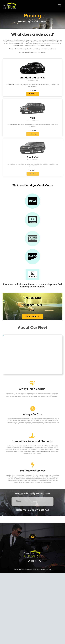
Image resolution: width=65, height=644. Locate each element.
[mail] (36, 619)
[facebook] (25, 619)
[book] (32, 344)
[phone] (40, 619)
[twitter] (29, 619)
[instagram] (33, 619)
